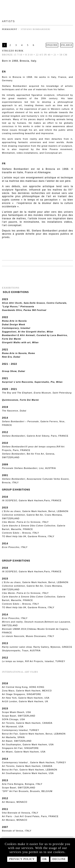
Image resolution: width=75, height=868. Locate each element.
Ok (45, 859)
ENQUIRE (52, 45)
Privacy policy (22, 859)
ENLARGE (67, 45)
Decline (59, 859)
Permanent (10, 29)
